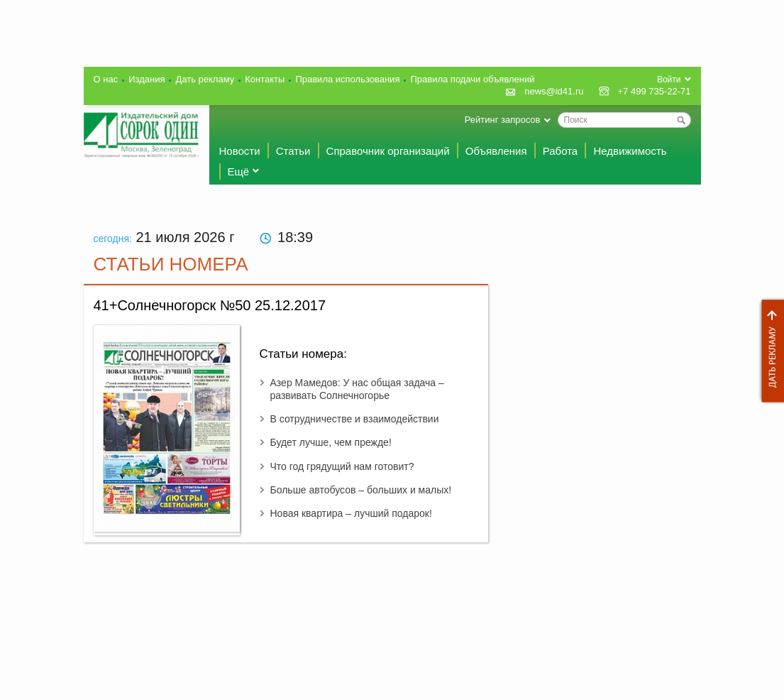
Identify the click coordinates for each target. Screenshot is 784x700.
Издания (147, 79)
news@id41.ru (554, 91)
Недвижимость (630, 151)
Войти (669, 80)
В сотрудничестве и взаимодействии (355, 419)
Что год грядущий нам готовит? (342, 466)
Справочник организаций (388, 151)
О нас (106, 79)
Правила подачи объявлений (472, 79)
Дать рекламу (769, 351)
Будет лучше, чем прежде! (331, 442)
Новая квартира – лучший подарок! (351, 513)
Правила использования (347, 79)
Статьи (293, 151)
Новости (240, 151)
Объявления (496, 151)
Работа (561, 151)
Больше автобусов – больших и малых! (361, 490)
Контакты (265, 79)
